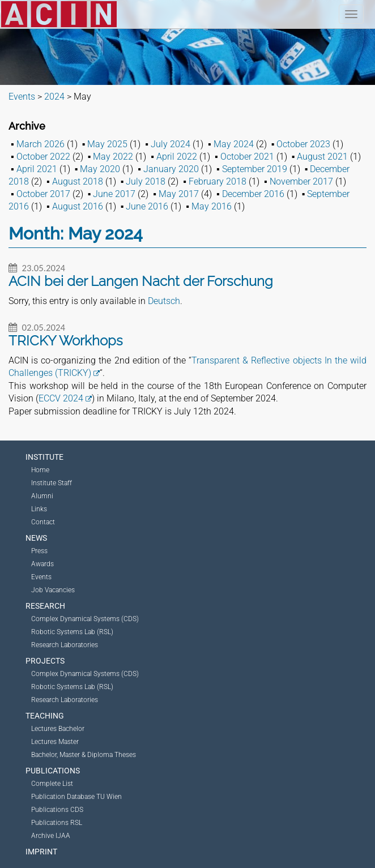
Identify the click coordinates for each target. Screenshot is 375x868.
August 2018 (78, 181)
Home (40, 470)
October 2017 (43, 194)
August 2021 (322, 157)
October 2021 (247, 157)
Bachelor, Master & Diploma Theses (84, 755)
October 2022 (43, 157)
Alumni (42, 496)
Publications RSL (57, 823)
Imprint (41, 852)
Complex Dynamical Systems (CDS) (85, 619)
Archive (27, 126)
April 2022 (177, 157)
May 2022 (113, 157)
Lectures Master (55, 742)
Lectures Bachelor (58, 729)
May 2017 (179, 194)
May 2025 (107, 144)
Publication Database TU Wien (76, 797)
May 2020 (100, 169)
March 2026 (41, 144)
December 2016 (253, 194)
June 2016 (147, 206)
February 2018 (218, 181)
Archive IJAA (51, 836)
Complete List (52, 784)
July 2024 (171, 144)
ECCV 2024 (61, 398)
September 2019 (255, 169)
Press (39, 551)
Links (39, 509)
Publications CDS (57, 810)
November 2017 (301, 181)
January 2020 (171, 169)
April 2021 (37, 169)
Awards (42, 564)
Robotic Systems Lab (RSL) (72, 632)
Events (41, 577)
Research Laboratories (65, 645)
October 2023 (303, 144)
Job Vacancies (53, 590)
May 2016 (212, 206)
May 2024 (234, 144)
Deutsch (164, 301)
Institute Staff (52, 483)
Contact (43, 522)
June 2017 (114, 194)
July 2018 (146, 181)
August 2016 (78, 206)
